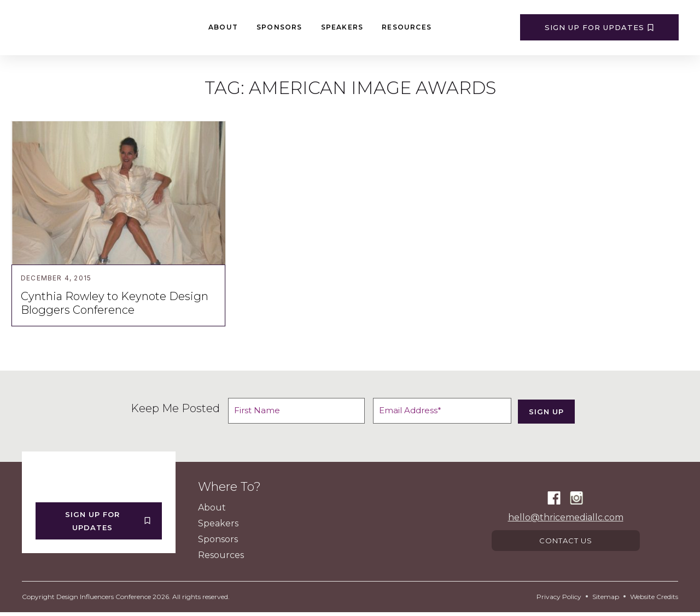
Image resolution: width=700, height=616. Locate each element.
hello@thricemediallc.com (566, 519)
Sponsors (279, 27)
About (223, 27)
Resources (407, 27)
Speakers (342, 27)
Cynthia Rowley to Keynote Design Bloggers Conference (115, 303)
